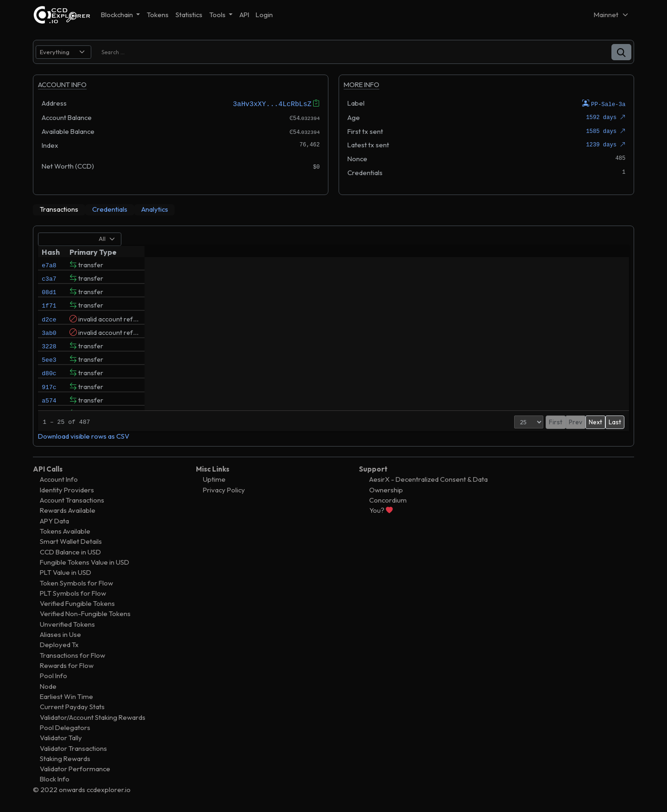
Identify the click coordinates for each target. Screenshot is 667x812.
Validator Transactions (73, 748)
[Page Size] (500, 422)
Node (48, 686)
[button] (621, 52)
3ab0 (49, 343)
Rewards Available (68, 510)
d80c (49, 390)
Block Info (55, 779)
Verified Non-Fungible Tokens (85, 614)
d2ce (49, 327)
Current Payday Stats (72, 707)
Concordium (388, 500)
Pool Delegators (65, 727)
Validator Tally (61, 738)
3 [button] (580, 422)
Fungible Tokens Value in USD (85, 562)
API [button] (244, 15)
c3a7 (49, 280)
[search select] (63, 52)
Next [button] (595, 422)
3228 (49, 359)
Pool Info (53, 676)
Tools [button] (218, 15)
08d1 (49, 296)
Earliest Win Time (66, 696)
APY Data (54, 520)
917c (49, 406)
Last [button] (615, 422)
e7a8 (49, 264)
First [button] (526, 422)
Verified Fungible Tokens (77, 603)
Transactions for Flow (72, 655)
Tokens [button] (158, 15)
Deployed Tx (59, 645)
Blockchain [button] (118, 15)
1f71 (49, 312)
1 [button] (561, 422)
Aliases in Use (60, 634)
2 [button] (570, 422)
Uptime (214, 479)
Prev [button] (546, 422)
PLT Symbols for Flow (73, 593)
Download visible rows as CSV (84, 436)
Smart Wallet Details (71, 541)
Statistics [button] (189, 15)
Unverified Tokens (67, 624)
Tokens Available (65, 531)
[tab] (59, 209)
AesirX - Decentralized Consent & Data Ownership (428, 484)
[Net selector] (611, 15)
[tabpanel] (333, 336)
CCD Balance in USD (70, 551)
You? (381, 510)
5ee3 (49, 375)
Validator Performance (75, 769)
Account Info (59, 479)
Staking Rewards (65, 758)
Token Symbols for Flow (76, 582)
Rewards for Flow (67, 665)
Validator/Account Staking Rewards (93, 717)
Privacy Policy (224, 489)
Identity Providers (67, 489)
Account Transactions (72, 500)
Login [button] (264, 15)
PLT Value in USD (66, 572)
